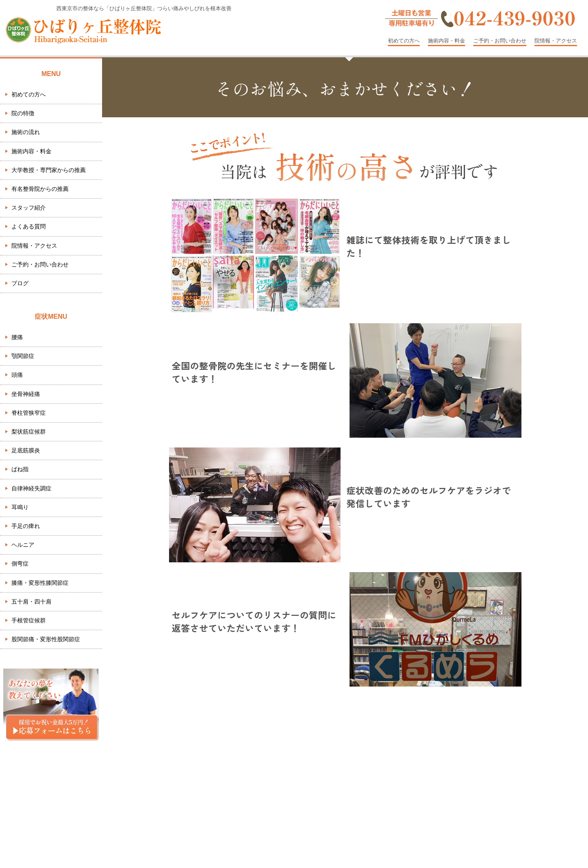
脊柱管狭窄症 (29, 413)
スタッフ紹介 (29, 208)
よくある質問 (29, 226)
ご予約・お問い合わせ (500, 41)
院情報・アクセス (556, 41)
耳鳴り (20, 507)
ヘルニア (23, 545)
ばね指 (20, 469)
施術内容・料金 (447, 41)
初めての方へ (404, 41)
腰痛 (17, 337)
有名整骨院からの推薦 (40, 189)
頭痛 (17, 375)
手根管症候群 (29, 620)
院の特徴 (23, 113)
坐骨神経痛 (26, 394)
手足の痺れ (26, 526)
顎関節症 (23, 356)
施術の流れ (26, 132)
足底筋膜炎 (26, 450)
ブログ (20, 283)
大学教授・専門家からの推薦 (49, 170)
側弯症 (20, 564)
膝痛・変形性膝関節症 (40, 583)
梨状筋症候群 (29, 432)
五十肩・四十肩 (31, 602)
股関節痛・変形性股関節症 (46, 639)
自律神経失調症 (31, 488)
